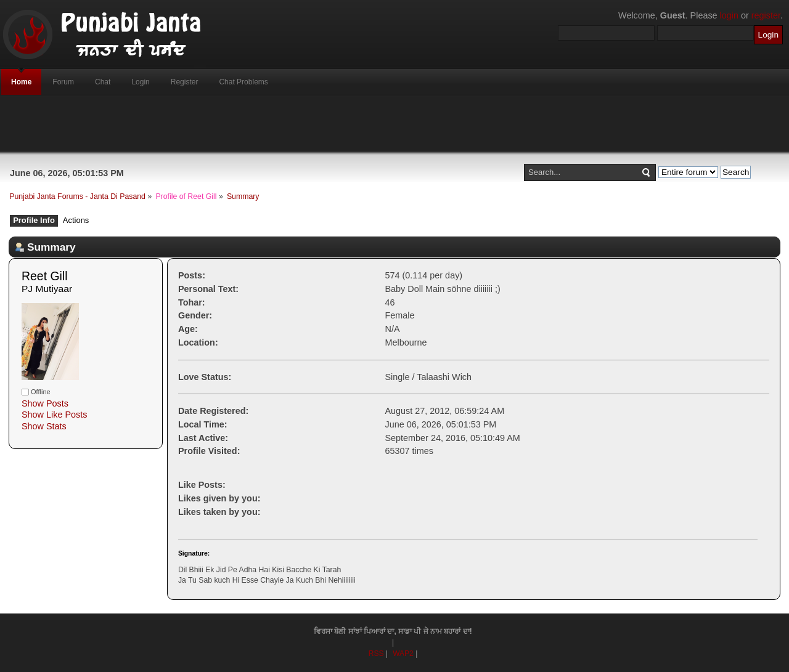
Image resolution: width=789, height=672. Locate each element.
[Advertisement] (394, 124)
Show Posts (45, 403)
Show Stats (44, 426)
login (729, 15)
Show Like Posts (54, 415)
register (766, 15)
